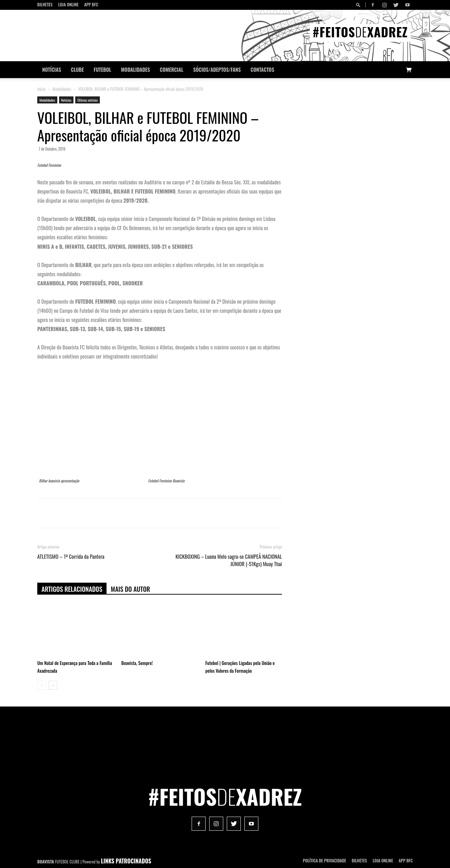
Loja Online (68, 4)
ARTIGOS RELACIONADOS (72, 589)
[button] (359, 5)
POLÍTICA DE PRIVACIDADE (325, 860)
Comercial (172, 69)
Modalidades (135, 69)
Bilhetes (45, 4)
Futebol (103, 69)
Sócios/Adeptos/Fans (217, 69)
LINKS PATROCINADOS (126, 861)
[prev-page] (42, 685)
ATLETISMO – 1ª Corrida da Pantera (71, 556)
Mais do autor (130, 589)
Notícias (52, 69)
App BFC (91, 4)
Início (41, 89)
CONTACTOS (262, 69)
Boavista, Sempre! (137, 663)
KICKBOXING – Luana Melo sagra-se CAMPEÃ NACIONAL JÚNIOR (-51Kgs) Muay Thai (229, 560)
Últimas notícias (88, 100)
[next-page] (53, 685)
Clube (78, 69)
